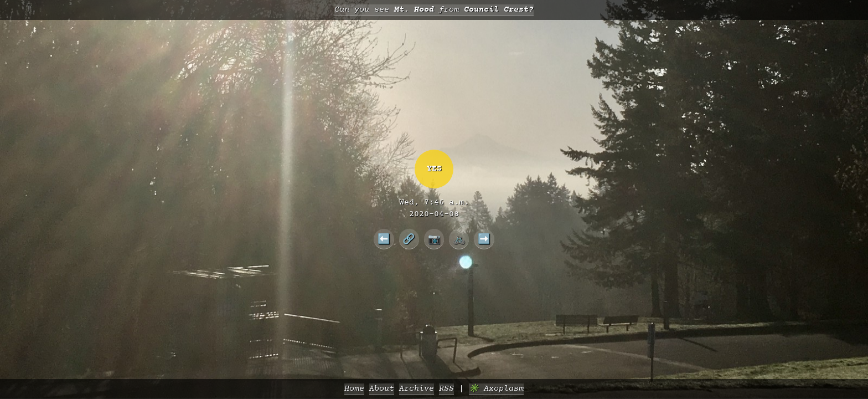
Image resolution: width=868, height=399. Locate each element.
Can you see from (434, 10)
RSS (446, 389)
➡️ (484, 239)
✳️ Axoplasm (496, 389)
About (382, 389)
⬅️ (384, 239)
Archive (417, 389)
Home (354, 389)
